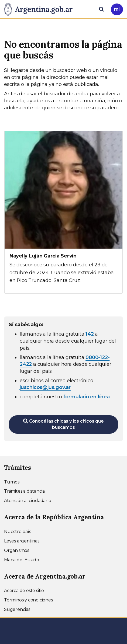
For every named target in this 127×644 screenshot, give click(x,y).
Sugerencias (17, 609)
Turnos (12, 482)
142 (90, 334)
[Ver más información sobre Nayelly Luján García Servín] (63, 212)
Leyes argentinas (22, 541)
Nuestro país (18, 532)
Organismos (17, 550)
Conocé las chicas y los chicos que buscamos (63, 424)
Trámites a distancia (24, 491)
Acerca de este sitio (24, 591)
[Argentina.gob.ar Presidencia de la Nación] (40, 9)
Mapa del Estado (22, 560)
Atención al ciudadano (28, 501)
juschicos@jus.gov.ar (45, 387)
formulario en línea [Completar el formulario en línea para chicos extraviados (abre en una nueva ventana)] (87, 397)
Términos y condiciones (28, 600)
